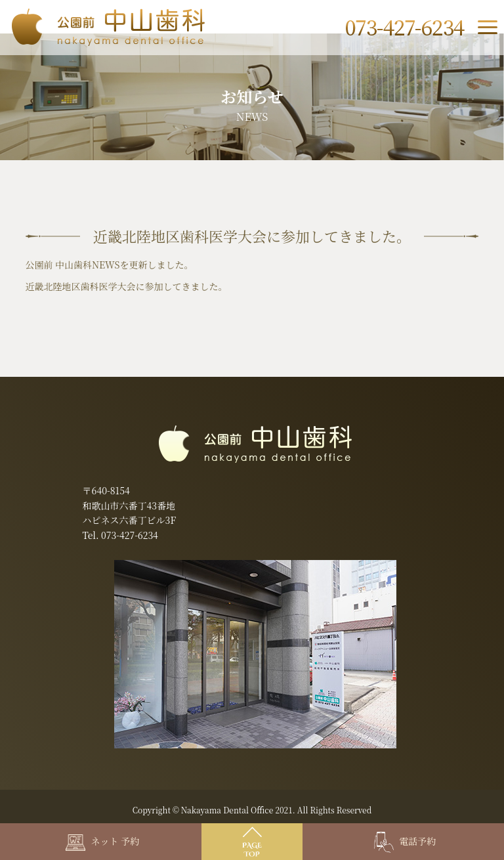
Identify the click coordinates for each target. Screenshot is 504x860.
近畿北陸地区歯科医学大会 (80, 286)
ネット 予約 (102, 841)
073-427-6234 (130, 535)
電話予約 (405, 841)
